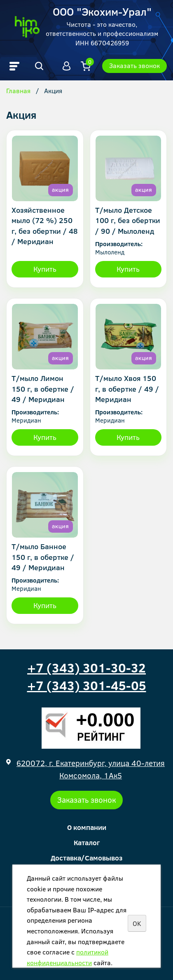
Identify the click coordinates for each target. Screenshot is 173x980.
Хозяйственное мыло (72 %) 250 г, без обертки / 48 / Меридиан (45, 226)
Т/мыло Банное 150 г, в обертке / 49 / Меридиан (43, 557)
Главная (18, 91)
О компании (87, 827)
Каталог (87, 843)
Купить (45, 269)
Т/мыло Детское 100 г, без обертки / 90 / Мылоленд (128, 220)
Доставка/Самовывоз (86, 858)
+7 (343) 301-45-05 (87, 685)
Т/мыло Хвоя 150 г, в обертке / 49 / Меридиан (127, 388)
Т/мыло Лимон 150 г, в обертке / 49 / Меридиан (43, 388)
